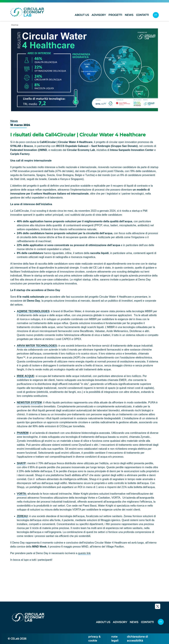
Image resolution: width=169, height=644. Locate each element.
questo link (84, 553)
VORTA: (22, 494)
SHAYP (21, 463)
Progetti (115, 16)
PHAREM (23, 433)
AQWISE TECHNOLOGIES (33, 311)
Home (15, 25)
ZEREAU (22, 516)
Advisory (99, 16)
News (129, 16)
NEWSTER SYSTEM (29, 402)
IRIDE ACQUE (25, 376)
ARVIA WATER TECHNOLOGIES (37, 346)
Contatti (142, 16)
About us (82, 16)
